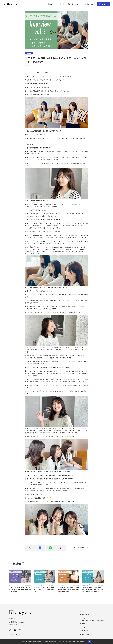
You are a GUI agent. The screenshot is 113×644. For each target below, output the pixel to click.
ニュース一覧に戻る (79, 548)
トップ (82, 611)
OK (90, 642)
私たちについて (53, 4)
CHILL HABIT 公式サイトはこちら (93, 621)
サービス (62, 4)
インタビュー (30, 53)
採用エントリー (103, 4)
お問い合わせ (89, 4)
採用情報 (70, 4)
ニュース (78, 4)
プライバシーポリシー (15, 635)
